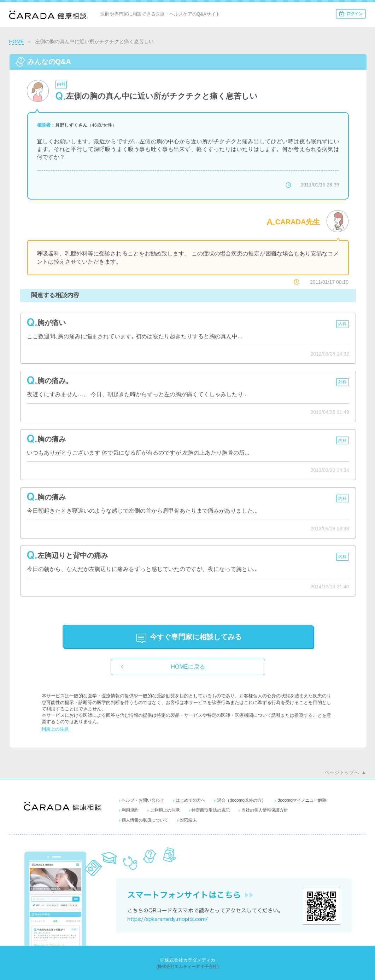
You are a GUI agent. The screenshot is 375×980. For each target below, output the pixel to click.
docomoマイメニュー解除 (302, 800)
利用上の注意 (55, 729)
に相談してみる (196, 637)
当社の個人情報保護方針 (265, 810)
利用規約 (130, 810)
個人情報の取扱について (145, 820)
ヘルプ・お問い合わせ (143, 800)
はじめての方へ (191, 800)
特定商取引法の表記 (211, 810)
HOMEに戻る (188, 667)
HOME (17, 41)
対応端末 (188, 820)
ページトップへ (342, 772)
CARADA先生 (298, 222)
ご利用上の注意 (165, 810)
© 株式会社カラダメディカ (187, 960)
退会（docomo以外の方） (242, 800)
